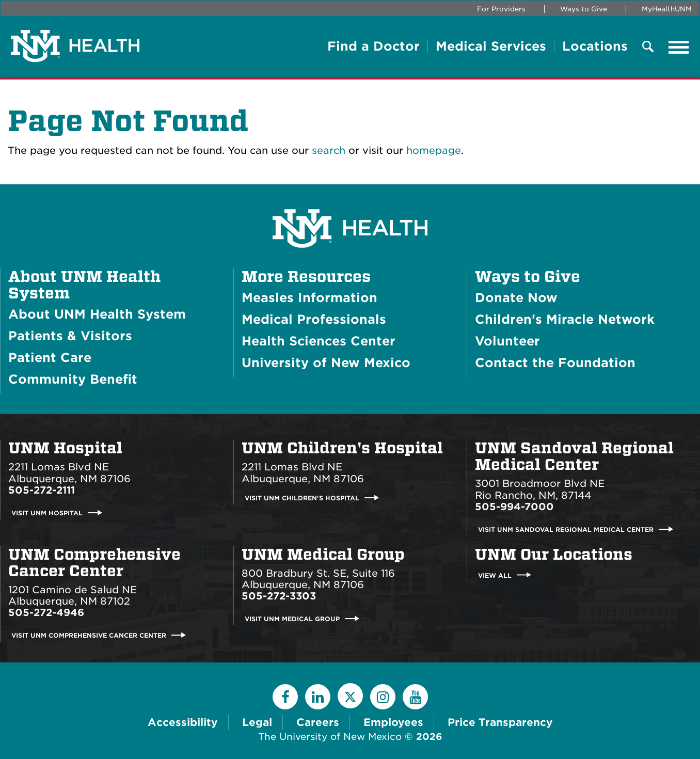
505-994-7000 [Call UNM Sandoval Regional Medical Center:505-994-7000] (514, 507)
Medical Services (491, 46)
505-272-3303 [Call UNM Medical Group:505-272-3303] (279, 596)
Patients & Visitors (70, 336)
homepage (434, 151)
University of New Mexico (326, 363)
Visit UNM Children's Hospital (302, 498)
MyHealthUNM (667, 9)
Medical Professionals (314, 319)
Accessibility (183, 722)
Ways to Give (584, 9)
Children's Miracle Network (565, 319)
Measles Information (309, 298)
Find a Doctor (373, 46)
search (329, 151)
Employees (393, 722)
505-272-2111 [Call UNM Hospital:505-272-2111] (42, 490)
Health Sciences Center (319, 341)
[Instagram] (383, 697)
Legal (257, 722)
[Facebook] (285, 697)
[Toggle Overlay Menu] (648, 47)
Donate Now (516, 298)
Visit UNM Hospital (47, 513)
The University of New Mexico (330, 737)
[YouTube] (415, 697)
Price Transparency (500, 722)
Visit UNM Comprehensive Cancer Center (89, 635)
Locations (595, 46)
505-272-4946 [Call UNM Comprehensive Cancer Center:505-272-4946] (46, 613)
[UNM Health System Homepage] (350, 200)
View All (495, 575)
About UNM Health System (84, 285)
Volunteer (507, 341)
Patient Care (50, 358)
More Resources (306, 277)
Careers (318, 722)
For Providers (501, 9)
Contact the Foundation (555, 363)
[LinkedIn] (318, 697)
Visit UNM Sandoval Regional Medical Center (566, 529)
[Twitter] (350, 696)
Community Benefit (73, 379)
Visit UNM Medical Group (292, 619)
